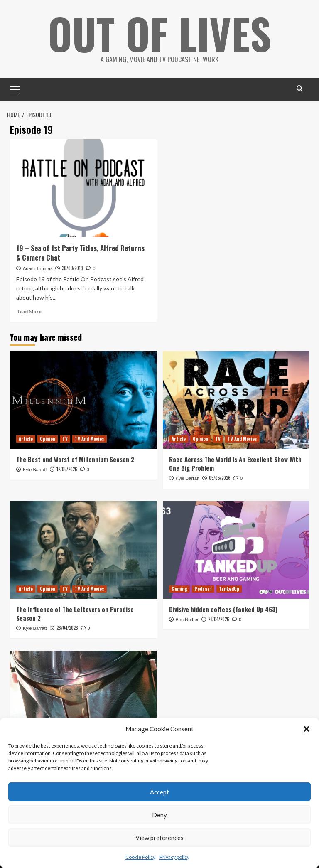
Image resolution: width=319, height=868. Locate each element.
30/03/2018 (72, 268)
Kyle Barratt (35, 469)
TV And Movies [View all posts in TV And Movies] (90, 438)
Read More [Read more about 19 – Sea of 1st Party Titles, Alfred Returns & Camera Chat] (29, 311)
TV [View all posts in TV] (65, 438)
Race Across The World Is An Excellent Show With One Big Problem (235, 463)
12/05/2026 (67, 469)
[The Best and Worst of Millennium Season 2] (83, 400)
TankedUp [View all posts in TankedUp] (229, 588)
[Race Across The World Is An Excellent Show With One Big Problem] (236, 400)
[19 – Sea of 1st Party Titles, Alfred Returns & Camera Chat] (83, 188)
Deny (159, 815)
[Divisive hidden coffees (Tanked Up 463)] (236, 550)
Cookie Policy (140, 857)
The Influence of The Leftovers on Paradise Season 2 (75, 613)
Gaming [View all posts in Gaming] (179, 588)
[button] (307, 729)
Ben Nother (187, 619)
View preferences (159, 838)
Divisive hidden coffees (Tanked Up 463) (223, 609)
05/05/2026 (220, 477)
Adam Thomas (38, 268)
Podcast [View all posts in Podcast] (203, 588)
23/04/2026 (219, 619)
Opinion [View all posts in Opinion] (48, 438)
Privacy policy (174, 857)
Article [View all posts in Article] (26, 438)
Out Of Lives (160, 33)
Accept (159, 792)
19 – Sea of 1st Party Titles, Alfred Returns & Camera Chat (80, 252)
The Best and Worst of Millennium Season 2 (75, 459)
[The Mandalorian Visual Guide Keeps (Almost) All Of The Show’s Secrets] (83, 700)
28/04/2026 (67, 627)
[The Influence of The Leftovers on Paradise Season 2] (83, 550)
